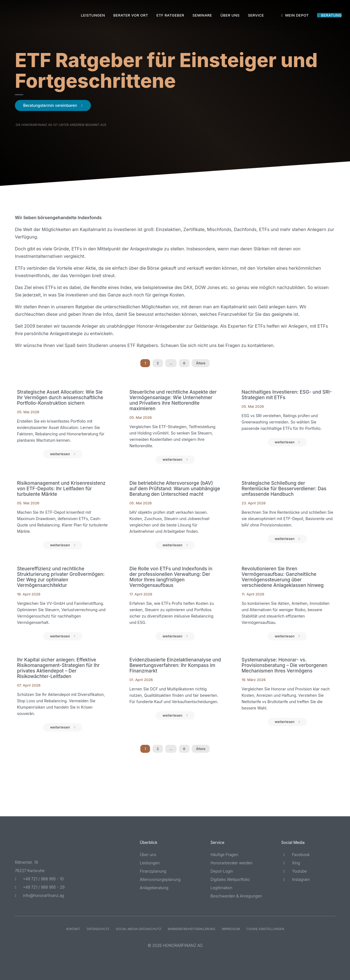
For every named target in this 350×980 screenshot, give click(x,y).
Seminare (202, 15)
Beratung (329, 15)
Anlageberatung (154, 888)
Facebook (295, 855)
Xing (291, 863)
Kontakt (73, 929)
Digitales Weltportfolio (230, 879)
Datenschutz (98, 929)
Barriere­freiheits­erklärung (191, 929)
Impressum (231, 929)
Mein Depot (295, 15)
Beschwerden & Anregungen (236, 896)
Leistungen (93, 15)
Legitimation (221, 888)
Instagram (295, 879)
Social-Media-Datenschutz (138, 929)
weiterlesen (60, 454)
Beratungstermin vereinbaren (50, 105)
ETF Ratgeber (170, 15)
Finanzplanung (153, 871)
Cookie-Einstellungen (265, 929)
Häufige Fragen (224, 855)
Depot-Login (222, 871)
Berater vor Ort (131, 15)
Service (256, 15)
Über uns (230, 15)
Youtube (294, 871)
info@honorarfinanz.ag (40, 895)
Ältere (201, 363)
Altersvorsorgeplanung (160, 879)
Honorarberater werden (231, 863)
